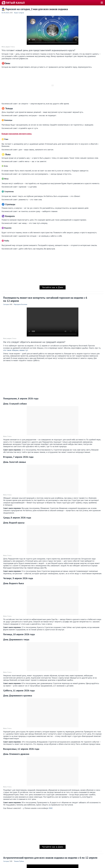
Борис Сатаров (19, 13)
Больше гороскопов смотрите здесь (17, 134)
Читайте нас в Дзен (53, 287)
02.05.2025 (5, 13)
